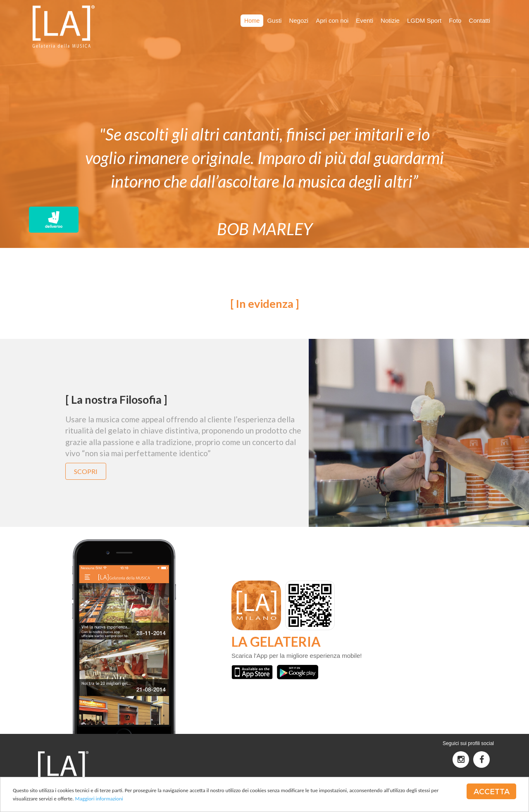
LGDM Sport (424, 20)
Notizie (390, 20)
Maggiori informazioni (99, 799)
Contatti (479, 20)
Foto (455, 20)
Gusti (274, 20)
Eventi (365, 20)
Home (252, 21)
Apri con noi (332, 20)
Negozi (299, 20)
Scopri (86, 471)
